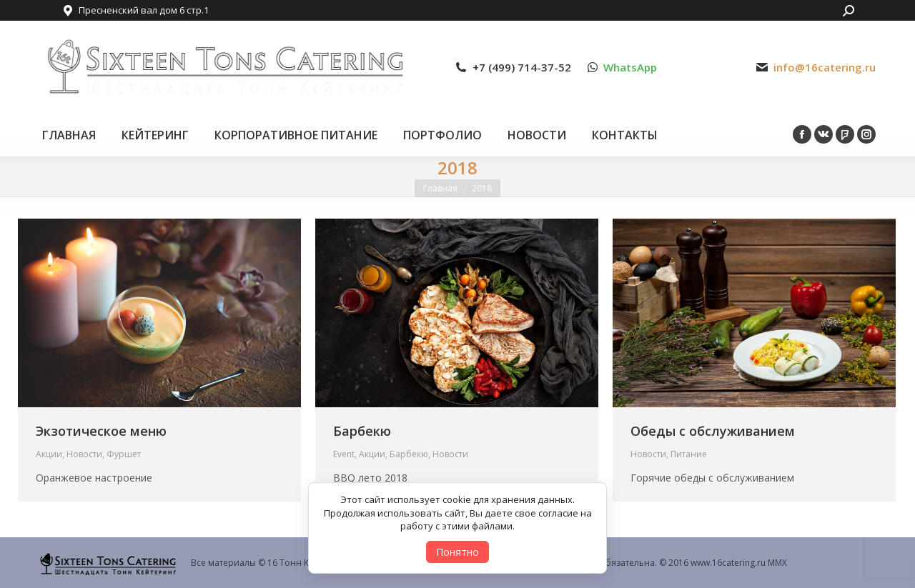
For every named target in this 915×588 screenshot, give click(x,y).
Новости (84, 454)
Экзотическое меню (101, 431)
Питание (689, 454)
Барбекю (362, 431)
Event (344, 454)
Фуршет (124, 454)
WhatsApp (630, 68)
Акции (49, 454)
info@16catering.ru (825, 68)
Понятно (457, 552)
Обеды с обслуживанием (713, 431)
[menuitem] (69, 135)
